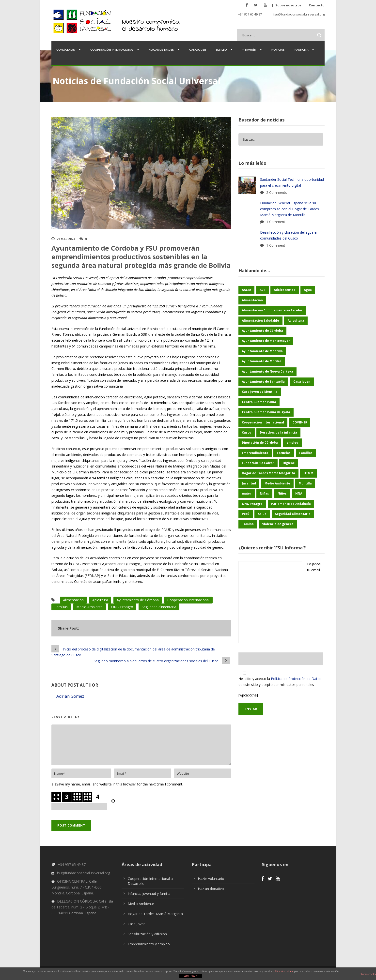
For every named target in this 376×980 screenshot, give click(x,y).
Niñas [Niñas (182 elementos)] (264, 493)
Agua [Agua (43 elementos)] (308, 290)
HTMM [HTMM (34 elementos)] (308, 473)
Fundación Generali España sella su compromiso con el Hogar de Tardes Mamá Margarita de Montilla (290, 209)
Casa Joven (198, 49)
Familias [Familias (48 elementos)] (306, 453)
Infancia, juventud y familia (149, 894)
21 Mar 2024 (66, 239)
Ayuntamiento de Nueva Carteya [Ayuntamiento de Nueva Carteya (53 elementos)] (267, 371)
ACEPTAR (190, 976)
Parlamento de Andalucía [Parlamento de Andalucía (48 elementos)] (291, 504)
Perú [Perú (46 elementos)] (246, 514)
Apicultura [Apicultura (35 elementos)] (296, 321)
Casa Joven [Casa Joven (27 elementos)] (302, 382)
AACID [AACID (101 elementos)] (246, 290)
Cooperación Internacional (112, 49)
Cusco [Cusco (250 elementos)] (247, 432)
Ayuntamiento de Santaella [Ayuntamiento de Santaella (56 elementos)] (263, 382)
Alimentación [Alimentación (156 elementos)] (252, 300)
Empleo (221, 49)
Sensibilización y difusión (147, 934)
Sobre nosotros (288, 5)
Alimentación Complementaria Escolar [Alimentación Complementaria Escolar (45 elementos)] (272, 310)
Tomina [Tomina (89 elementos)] (248, 524)
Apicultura (100, 600)
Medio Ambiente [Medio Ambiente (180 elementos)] (277, 483)
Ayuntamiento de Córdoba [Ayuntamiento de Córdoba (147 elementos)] (262, 331)
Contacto (317, 5)
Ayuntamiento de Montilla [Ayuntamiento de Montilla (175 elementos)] (262, 351)
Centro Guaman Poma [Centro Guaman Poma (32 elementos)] (259, 402)
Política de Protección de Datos (296, 679)
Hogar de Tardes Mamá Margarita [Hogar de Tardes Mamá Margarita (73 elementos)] (268, 473)
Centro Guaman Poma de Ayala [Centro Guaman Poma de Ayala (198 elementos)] (266, 412)
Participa (301, 49)
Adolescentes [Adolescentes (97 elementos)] (285, 290)
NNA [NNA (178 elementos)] (299, 493)
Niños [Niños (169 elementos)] (282, 493)
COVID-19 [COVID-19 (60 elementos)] (300, 422)
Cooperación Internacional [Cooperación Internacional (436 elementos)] (263, 422)
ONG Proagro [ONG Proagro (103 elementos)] (252, 504)
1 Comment (276, 222)
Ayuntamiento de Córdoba (138, 600)
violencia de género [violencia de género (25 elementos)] (278, 524)
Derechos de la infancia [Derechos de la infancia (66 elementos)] (278, 432)
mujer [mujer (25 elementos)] (247, 493)
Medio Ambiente (89, 607)
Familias (61, 607)
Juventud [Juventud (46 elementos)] (249, 483)
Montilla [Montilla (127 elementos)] (305, 483)
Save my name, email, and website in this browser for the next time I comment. (120, 784)
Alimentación (73, 600)
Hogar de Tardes (161, 49)
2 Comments (277, 192)
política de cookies (283, 971)
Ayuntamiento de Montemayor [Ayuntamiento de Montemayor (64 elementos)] (266, 341)
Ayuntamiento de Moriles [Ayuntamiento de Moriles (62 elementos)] (262, 361)
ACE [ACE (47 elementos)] (262, 290)
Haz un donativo (211, 889)
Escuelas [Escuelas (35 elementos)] (284, 453)
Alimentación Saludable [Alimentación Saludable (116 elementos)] (260, 321)
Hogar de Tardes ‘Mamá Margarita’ (156, 914)
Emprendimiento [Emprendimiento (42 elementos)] (255, 453)
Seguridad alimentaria (159, 607)
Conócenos (66, 49)
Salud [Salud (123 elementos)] (262, 514)
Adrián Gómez (70, 696)
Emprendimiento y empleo (149, 944)
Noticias (278, 49)
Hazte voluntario (211, 879)
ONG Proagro (122, 607)
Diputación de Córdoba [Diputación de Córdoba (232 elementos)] (260, 443)
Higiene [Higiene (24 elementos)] (289, 463)
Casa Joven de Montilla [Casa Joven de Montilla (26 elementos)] (260, 392)
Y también (249, 49)
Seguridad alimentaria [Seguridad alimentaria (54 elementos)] (293, 514)
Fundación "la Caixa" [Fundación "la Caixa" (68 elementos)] (258, 463)
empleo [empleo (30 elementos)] (292, 443)
